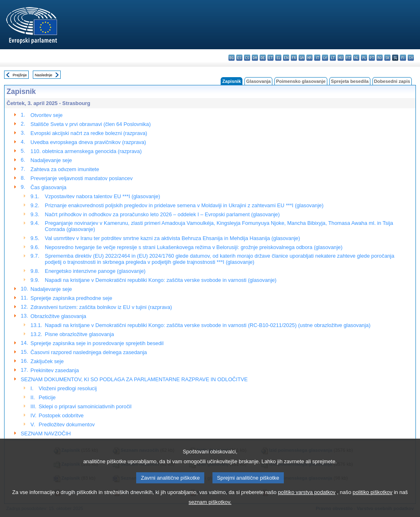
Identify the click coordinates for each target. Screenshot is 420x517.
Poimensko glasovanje (301, 81)
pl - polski (364, 58)
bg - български (232, 58)
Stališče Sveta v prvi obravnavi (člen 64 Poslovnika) (90, 124)
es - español (239, 58)
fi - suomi (403, 58)
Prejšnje (20, 75)
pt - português (372, 58)
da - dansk (255, 58)
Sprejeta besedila (350, 81)
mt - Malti (348, 58)
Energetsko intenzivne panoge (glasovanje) (95, 271)
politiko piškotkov (373, 511)
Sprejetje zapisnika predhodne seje (71, 298)
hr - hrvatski (309, 58)
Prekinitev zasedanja (55, 370)
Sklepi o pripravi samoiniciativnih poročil (85, 406)
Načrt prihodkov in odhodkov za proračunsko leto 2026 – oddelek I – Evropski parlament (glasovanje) (162, 214)
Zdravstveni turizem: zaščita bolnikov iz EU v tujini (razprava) (101, 307)
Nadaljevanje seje (51, 160)
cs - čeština (247, 58)
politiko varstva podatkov (307, 511)
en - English (286, 58)
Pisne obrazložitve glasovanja (79, 334)
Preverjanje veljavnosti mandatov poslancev (81, 178)
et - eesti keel (270, 58)
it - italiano (317, 58)
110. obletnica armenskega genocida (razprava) (86, 151)
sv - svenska (411, 58)
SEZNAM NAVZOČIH (46, 434)
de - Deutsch (263, 58)
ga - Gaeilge (302, 58)
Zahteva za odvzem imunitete (65, 169)
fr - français (294, 58)
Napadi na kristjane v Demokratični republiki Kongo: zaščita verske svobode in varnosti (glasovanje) (161, 280)
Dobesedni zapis (392, 81)
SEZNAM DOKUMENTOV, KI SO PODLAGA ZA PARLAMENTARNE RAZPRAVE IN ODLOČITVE (134, 379)
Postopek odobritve (61, 415)
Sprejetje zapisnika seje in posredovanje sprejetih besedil (97, 343)
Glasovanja (258, 81)
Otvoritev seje (46, 115)
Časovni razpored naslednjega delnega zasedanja (89, 352)
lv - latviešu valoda (325, 58)
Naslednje (44, 75)
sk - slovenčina (387, 58)
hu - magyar (341, 58)
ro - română (380, 58)
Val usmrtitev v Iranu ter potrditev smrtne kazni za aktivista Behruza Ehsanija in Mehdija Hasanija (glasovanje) (172, 238)
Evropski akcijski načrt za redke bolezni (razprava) (89, 133)
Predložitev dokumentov (67, 424)
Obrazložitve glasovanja (58, 316)
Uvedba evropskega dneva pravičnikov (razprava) (88, 142)
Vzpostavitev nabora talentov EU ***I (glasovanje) (102, 196)
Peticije (47, 397)
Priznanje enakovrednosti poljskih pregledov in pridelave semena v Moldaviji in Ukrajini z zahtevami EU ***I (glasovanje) (184, 205)
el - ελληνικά (278, 58)
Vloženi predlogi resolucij (68, 388)
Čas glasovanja (48, 187)
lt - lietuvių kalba (333, 58)
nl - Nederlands (356, 58)
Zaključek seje (47, 361)
